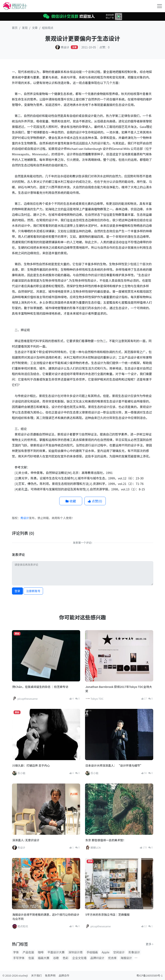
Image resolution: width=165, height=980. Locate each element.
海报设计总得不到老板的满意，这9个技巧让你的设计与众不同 (46, 917)
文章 (35, 28)
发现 (25, 28)
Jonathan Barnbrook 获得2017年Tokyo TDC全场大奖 (119, 689)
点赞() (95, 501)
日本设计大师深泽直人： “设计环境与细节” (114, 765)
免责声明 (50, 975)
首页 (15, 28)
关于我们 (36, 975)
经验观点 (48, 28)
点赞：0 (105, 47)
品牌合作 (64, 975)
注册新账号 (33, 591)
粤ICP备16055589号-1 (149, 975)
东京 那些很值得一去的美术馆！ (106, 840)
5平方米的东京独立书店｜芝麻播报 (108, 915)
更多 (149, 944)
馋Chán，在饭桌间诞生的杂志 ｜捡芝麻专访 (40, 687)
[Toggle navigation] (160, 6)
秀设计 (25, 518)
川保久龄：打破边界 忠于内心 (31, 765)
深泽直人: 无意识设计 (26, 840)
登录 (17, 591)
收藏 (71, 501)
